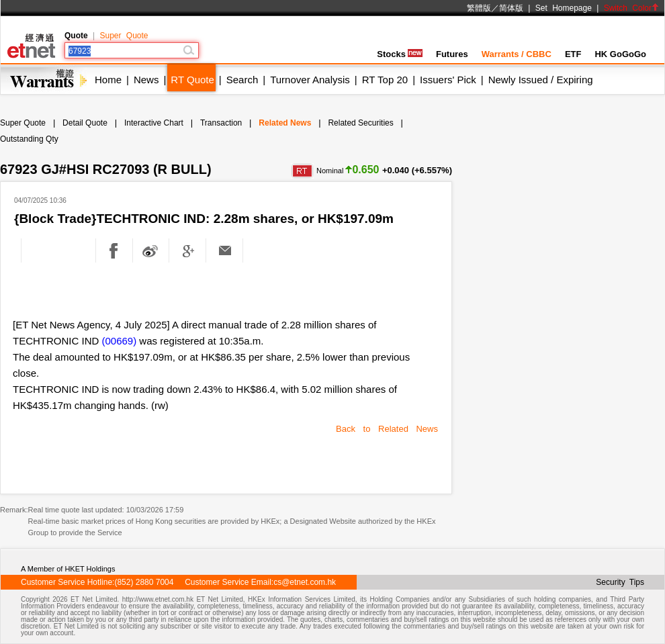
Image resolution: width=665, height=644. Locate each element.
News (146, 80)
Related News (285, 123)
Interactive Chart (154, 123)
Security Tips (620, 582)
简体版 (511, 8)
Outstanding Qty (29, 139)
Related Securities (360, 123)
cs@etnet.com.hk (305, 582)
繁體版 (479, 8)
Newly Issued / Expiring (541, 80)
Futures (452, 54)
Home (108, 80)
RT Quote (192, 80)
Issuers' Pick (448, 80)
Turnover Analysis (310, 80)
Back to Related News (387, 429)
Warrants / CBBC (517, 54)
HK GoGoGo (620, 54)
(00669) (120, 341)
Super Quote (124, 36)
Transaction (221, 123)
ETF (573, 54)
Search (242, 80)
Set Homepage (564, 8)
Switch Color (631, 8)
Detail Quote (85, 123)
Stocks (400, 54)
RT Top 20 (385, 80)
